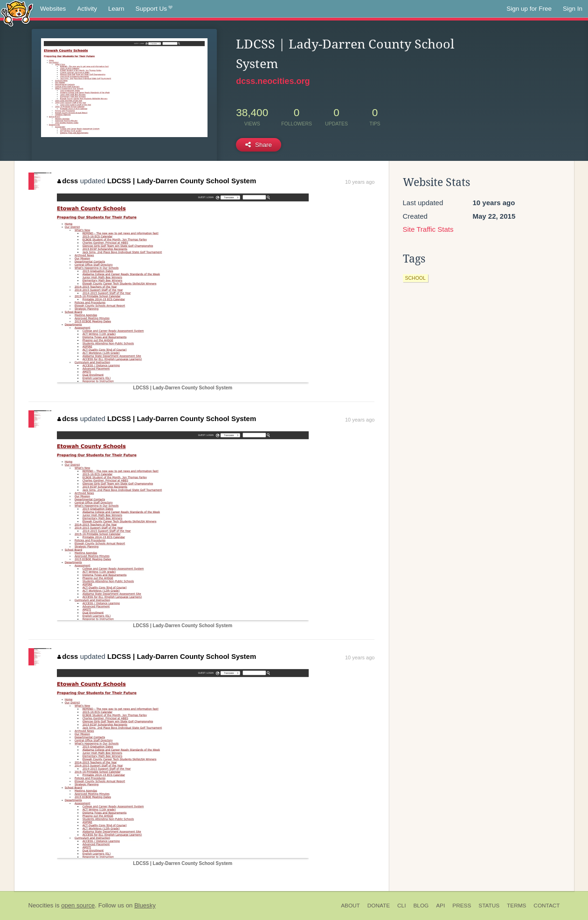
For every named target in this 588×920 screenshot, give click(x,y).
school (415, 278)
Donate (379, 906)
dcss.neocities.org (273, 81)
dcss (68, 181)
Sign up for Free (529, 9)
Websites (53, 9)
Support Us (154, 9)
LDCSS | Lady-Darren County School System (182, 181)
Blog (421, 906)
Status (489, 906)
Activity (87, 9)
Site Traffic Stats (428, 229)
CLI (401, 906)
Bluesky (145, 905)
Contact (546, 906)
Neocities (41, 905)
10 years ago (360, 182)
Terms (516, 906)
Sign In (573, 9)
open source (78, 905)
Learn (116, 9)
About (350, 906)
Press (462, 906)
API (440, 906)
